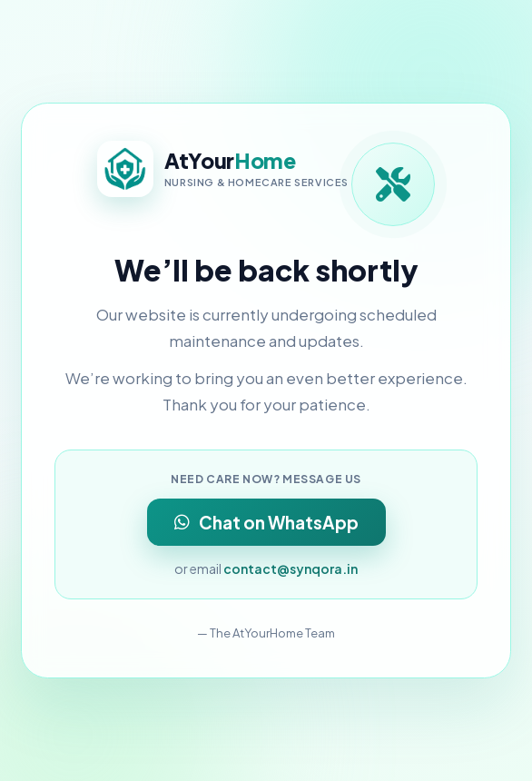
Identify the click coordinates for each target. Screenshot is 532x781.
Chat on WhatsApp (266, 522)
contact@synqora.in (291, 568)
